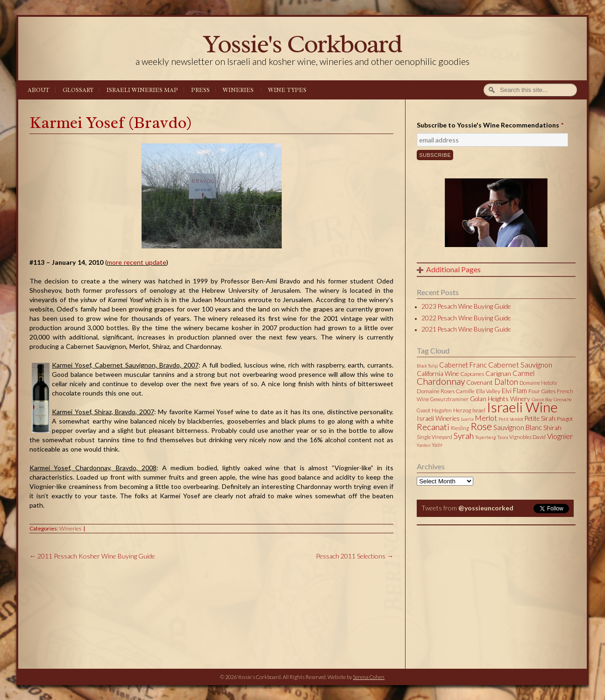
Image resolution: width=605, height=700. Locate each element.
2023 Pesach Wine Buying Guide (466, 306)
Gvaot (423, 410)
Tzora (503, 437)
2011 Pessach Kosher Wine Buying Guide (92, 556)
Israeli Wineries (438, 418)
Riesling (460, 428)
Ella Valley (488, 391)
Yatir (437, 445)
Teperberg (486, 437)
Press (200, 90)
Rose (481, 426)
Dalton (506, 382)
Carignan (498, 374)
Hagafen (442, 410)
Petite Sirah (540, 418)
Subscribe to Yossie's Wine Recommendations (490, 125)
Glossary (78, 90)
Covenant (480, 382)
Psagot (565, 419)
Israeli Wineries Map (142, 90)
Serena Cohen (369, 677)
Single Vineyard (434, 437)
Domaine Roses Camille (446, 391)
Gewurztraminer (449, 399)
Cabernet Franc (463, 365)
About (39, 90)
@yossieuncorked (486, 508)
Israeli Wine (522, 407)
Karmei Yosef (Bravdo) (111, 123)
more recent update (137, 262)
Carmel (523, 373)
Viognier (560, 436)
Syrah (464, 436)
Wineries (238, 90)
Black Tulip (427, 366)
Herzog (462, 410)
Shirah (552, 428)
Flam (520, 390)
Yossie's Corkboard (302, 44)
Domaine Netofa (538, 383)
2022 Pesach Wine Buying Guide (466, 318)
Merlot (486, 418)
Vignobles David (527, 437)
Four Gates (542, 391)
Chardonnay (441, 381)
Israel (479, 410)
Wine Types (287, 90)
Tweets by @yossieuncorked (461, 520)
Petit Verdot (511, 419)
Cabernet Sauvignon (520, 364)
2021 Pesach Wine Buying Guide (466, 329)
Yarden (423, 445)
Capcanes (472, 374)
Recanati (433, 427)
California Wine (438, 374)
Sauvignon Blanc (518, 427)
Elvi (507, 391)
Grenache (563, 399)
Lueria (467, 419)
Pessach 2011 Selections (355, 556)
